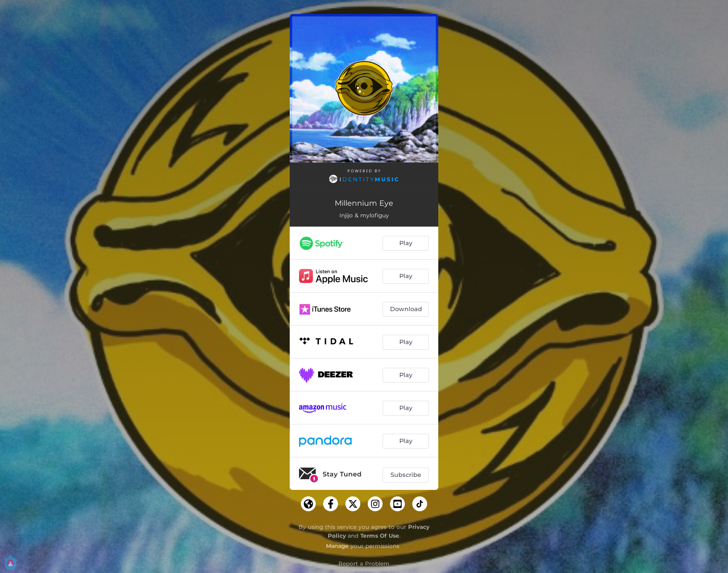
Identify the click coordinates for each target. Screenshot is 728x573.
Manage (337, 546)
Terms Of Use (380, 536)
